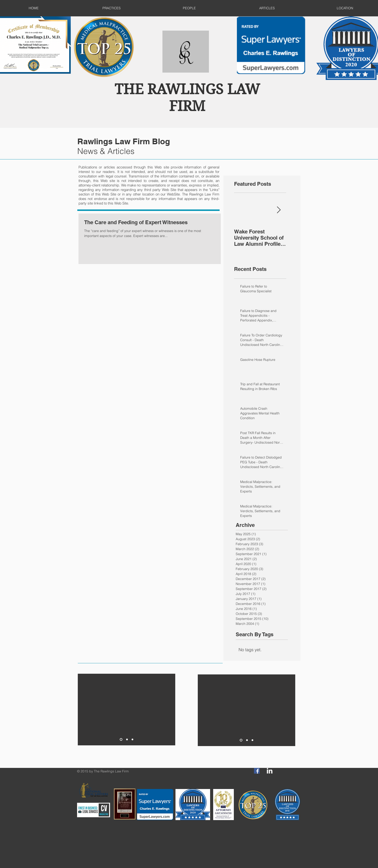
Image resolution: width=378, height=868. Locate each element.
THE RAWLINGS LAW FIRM (187, 98)
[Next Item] (279, 210)
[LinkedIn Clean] (270, 771)
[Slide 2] (127, 739)
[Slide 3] (132, 739)
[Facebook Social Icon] (257, 771)
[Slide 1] (121, 739)
